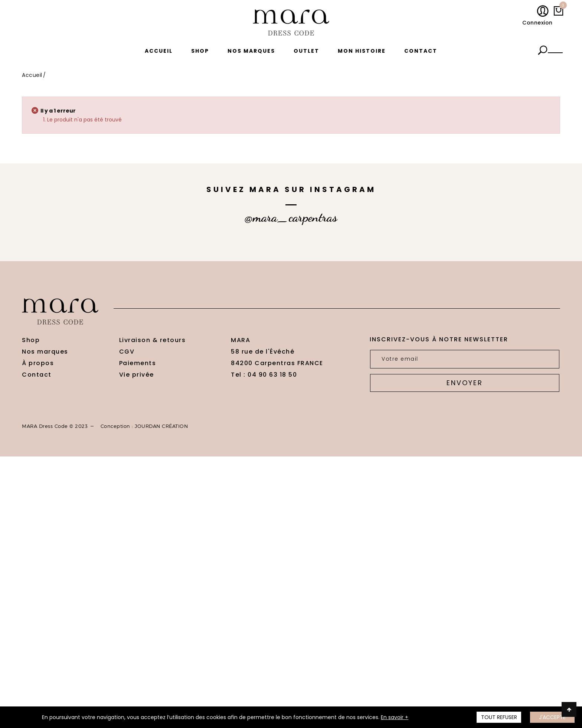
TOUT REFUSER (499, 717)
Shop (200, 51)
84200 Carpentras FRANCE (277, 363)
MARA (241, 340)
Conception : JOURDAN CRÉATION (144, 426)
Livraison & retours (153, 340)
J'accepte (552, 717)
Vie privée (137, 375)
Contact (421, 51)
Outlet (306, 51)
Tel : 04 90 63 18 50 (264, 375)
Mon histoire (362, 51)
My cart (562, 7)
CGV (127, 352)
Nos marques (251, 51)
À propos (38, 363)
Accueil (159, 51)
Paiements (138, 363)
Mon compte (544, 12)
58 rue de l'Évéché (263, 352)
